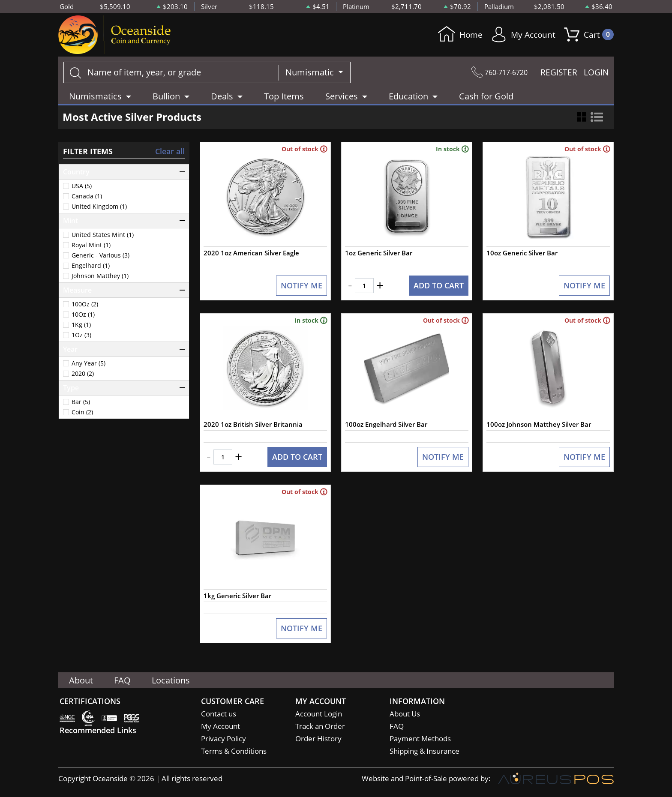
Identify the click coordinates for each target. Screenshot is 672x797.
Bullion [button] (166, 96)
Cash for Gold (486, 96)
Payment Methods (420, 739)
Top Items (284, 96)
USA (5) (82, 186)
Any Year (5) (88, 363)
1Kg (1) (81, 325)
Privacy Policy (223, 739)
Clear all (170, 151)
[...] (171, 72)
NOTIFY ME (301, 286)
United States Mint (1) (103, 235)
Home (457, 35)
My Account (522, 35)
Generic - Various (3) (100, 255)
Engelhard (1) (91, 266)
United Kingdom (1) (99, 207)
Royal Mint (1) (91, 245)
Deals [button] (222, 96)
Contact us (219, 714)
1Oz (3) (81, 335)
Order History (318, 739)
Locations (172, 680)
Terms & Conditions (234, 751)
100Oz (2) (85, 304)
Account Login (319, 714)
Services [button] (342, 96)
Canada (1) (87, 196)
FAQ (123, 680)
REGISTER (559, 72)
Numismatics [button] (95, 96)
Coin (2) (82, 412)
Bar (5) (81, 402)
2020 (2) (83, 374)
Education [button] (408, 96)
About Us (405, 714)
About (81, 680)
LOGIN (596, 72)
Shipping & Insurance (424, 751)
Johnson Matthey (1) (100, 276)
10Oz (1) (83, 315)
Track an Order (320, 727)
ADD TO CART (439, 286)
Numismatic (311, 72)
